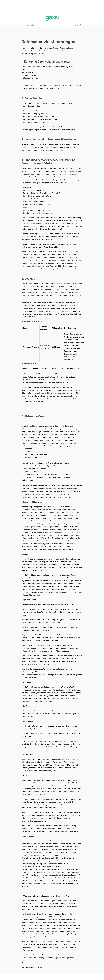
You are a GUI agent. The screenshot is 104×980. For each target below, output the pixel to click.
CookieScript (45, 346)
